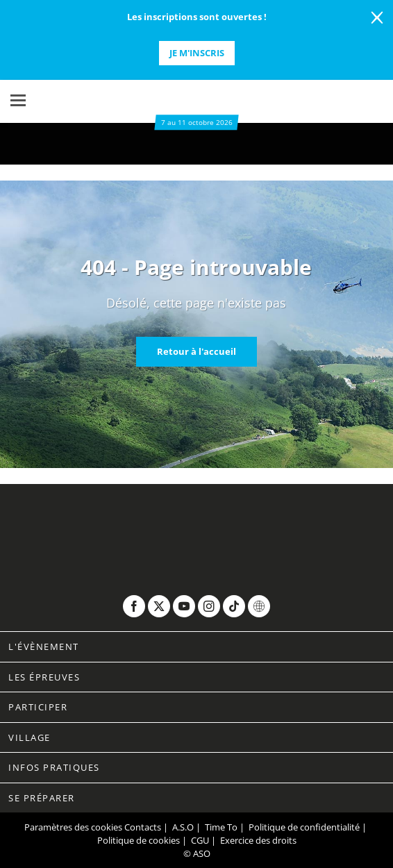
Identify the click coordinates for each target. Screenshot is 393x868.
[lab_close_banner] (377, 18)
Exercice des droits (258, 840)
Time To (221, 827)
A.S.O (183, 827)
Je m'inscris (197, 53)
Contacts (143, 827)
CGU (200, 840)
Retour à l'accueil (196, 351)
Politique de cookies (139, 840)
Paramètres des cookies (73, 827)
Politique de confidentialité (304, 827)
